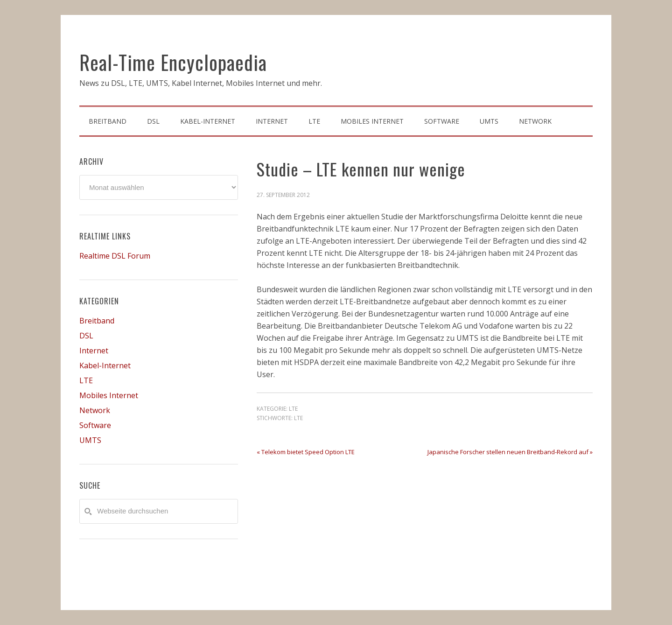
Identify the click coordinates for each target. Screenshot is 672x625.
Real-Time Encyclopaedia (173, 62)
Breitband (97, 321)
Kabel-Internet (105, 365)
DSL (86, 336)
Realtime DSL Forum (115, 256)
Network (95, 410)
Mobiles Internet (109, 395)
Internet (94, 351)
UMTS (90, 440)
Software (95, 425)
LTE (293, 409)
